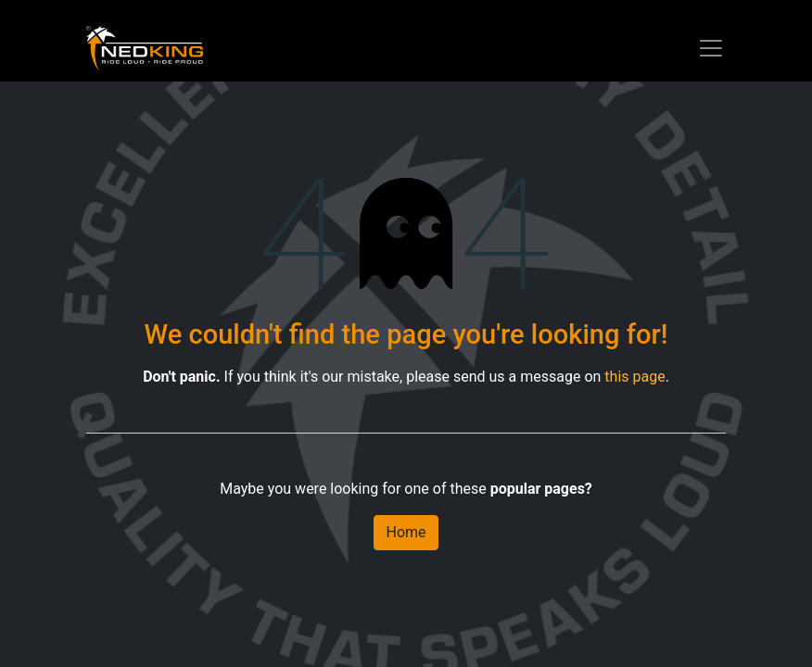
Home (406, 532)
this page (634, 377)
